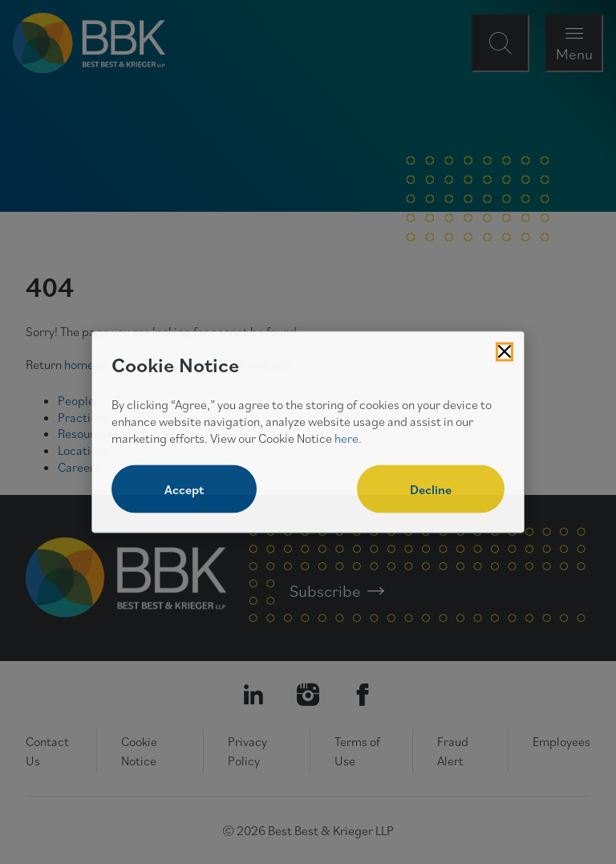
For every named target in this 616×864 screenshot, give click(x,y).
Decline (431, 489)
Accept (184, 489)
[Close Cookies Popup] (505, 351)
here (346, 437)
